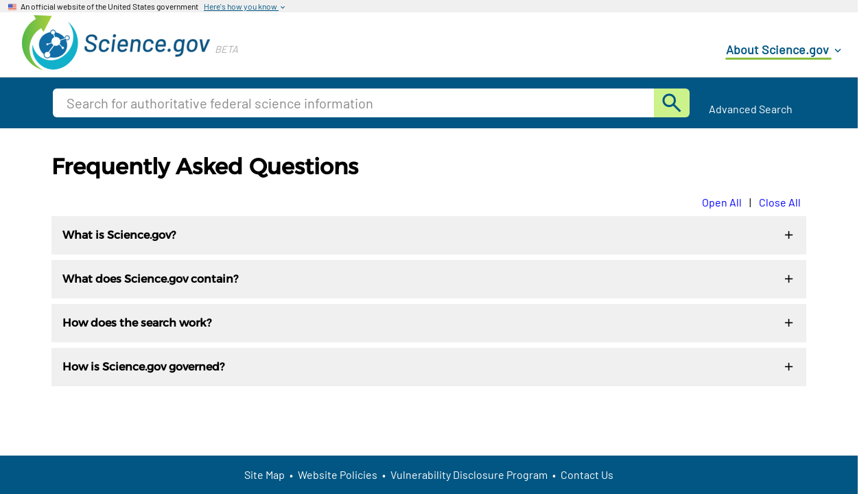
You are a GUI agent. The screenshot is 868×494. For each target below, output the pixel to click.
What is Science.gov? (429, 236)
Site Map (265, 474)
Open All (722, 202)
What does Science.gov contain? (429, 280)
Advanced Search (751, 109)
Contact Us (587, 474)
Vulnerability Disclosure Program (469, 474)
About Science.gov (785, 50)
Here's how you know (245, 7)
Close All (780, 202)
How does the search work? (429, 324)
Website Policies (338, 474)
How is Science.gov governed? (429, 367)
